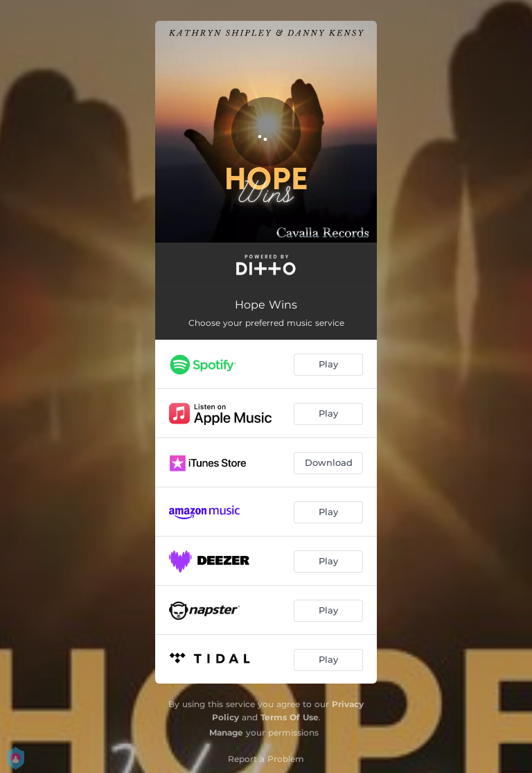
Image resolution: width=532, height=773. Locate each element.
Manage (226, 732)
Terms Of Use (290, 717)
